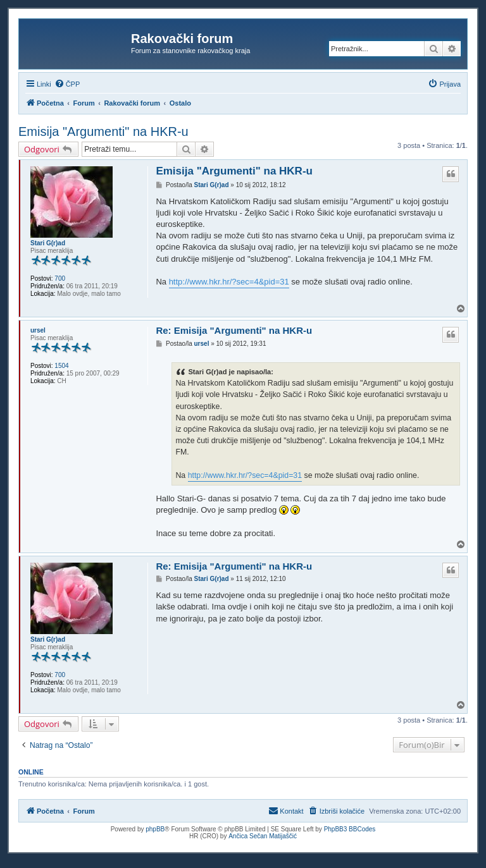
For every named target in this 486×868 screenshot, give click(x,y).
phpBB (155, 829)
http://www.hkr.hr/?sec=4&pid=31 (229, 282)
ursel (38, 330)
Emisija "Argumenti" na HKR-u (103, 131)
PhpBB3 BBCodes (350, 829)
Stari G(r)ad (48, 243)
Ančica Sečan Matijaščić (263, 836)
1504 (61, 366)
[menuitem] (67, 84)
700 (60, 278)
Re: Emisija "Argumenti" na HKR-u (234, 330)
